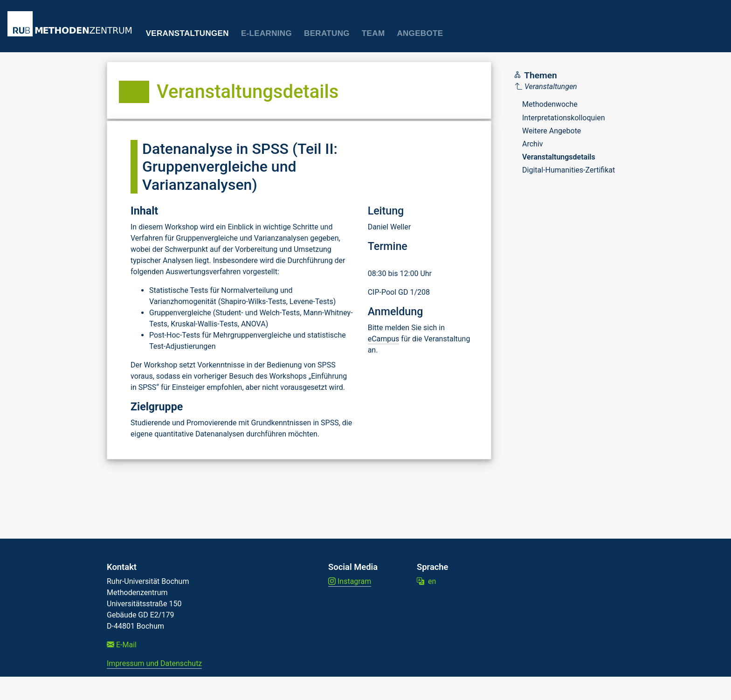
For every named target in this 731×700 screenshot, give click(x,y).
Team (373, 33)
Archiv (533, 144)
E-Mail (122, 645)
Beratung (327, 33)
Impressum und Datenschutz (154, 663)
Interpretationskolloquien (564, 118)
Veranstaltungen (187, 33)
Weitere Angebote (552, 131)
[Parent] (565, 87)
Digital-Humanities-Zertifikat (569, 170)
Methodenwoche (550, 104)
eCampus (384, 339)
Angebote (420, 33)
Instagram (350, 581)
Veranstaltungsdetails (559, 157)
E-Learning (266, 33)
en (426, 581)
